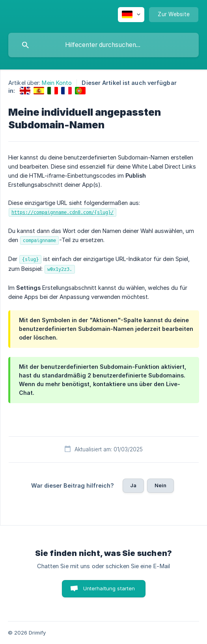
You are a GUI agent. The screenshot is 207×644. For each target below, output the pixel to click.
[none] (131, 15)
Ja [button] (133, 485)
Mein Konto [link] (57, 83)
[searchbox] (103, 45)
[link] (25, 91)
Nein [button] (161, 485)
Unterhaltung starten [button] (109, 588)
